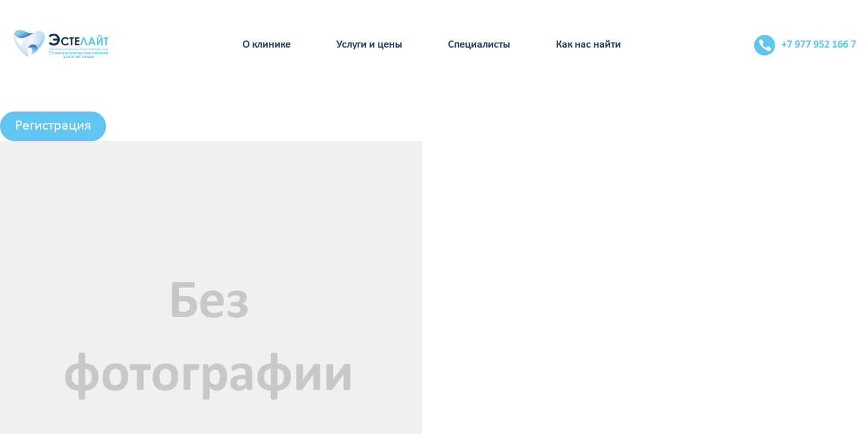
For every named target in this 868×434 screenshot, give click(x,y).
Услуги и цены (369, 45)
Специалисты (479, 45)
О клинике (266, 45)
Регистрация (53, 126)
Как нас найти (588, 45)
